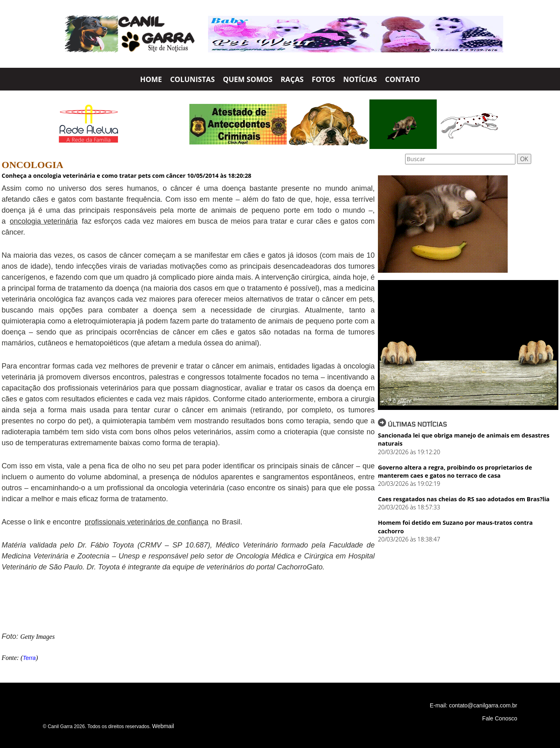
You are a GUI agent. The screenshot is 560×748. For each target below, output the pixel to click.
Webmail (163, 726)
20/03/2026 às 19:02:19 (409, 484)
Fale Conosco (500, 718)
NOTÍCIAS (360, 79)
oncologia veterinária (44, 221)
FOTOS (324, 79)
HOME (151, 79)
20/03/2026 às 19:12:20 (409, 452)
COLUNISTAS (192, 79)
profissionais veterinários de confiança (147, 522)
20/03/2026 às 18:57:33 (409, 507)
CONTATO (403, 79)
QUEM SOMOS (248, 79)
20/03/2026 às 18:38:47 (409, 539)
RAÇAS (292, 79)
